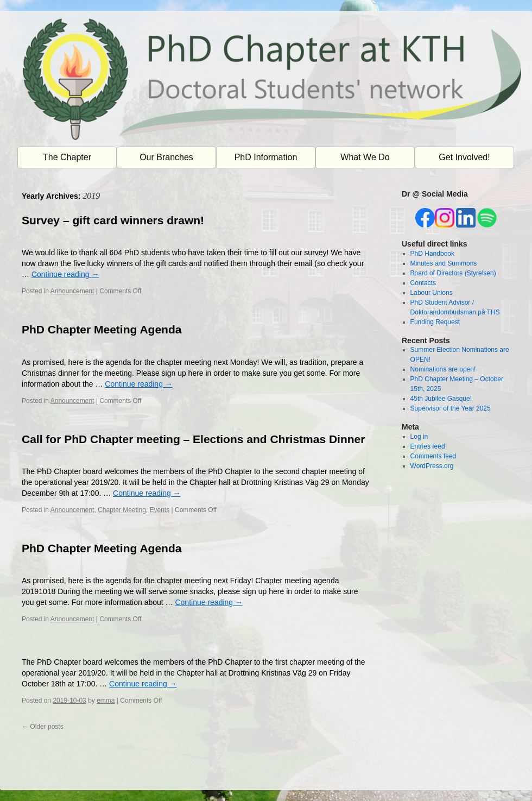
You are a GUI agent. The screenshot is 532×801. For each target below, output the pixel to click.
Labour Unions (432, 293)
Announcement (72, 291)
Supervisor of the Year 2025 (451, 408)
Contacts (423, 283)
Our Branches (166, 157)
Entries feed (428, 446)
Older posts (43, 727)
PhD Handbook (432, 254)
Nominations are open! (443, 369)
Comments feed (433, 456)
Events (160, 510)
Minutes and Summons (444, 263)
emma (106, 701)
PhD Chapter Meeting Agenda (102, 329)
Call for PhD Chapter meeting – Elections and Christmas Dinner (193, 439)
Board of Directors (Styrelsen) (453, 273)
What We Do (365, 157)
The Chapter (67, 157)
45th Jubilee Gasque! (441, 399)
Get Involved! (464, 157)
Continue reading (65, 274)
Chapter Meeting (122, 510)
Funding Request (435, 322)
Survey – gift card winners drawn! (113, 220)
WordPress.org (432, 466)
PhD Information (266, 157)
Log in (419, 437)
